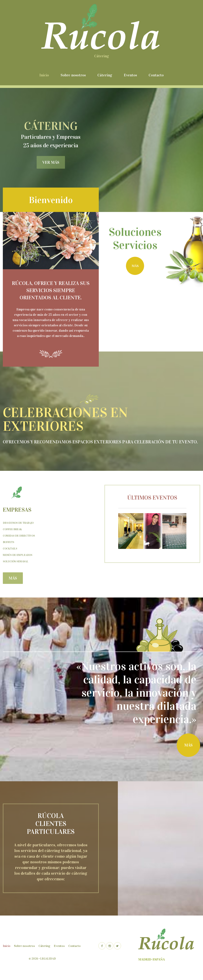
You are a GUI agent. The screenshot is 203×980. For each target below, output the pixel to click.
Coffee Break (12, 529)
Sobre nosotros (73, 75)
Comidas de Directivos (19, 536)
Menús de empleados (18, 555)
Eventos (130, 75)
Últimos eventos (152, 498)
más (135, 266)
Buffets (8, 542)
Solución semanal (16, 561)
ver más (51, 162)
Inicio (44, 75)
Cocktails (10, 549)
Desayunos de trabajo (18, 523)
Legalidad (48, 959)
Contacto (156, 75)
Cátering (105, 75)
